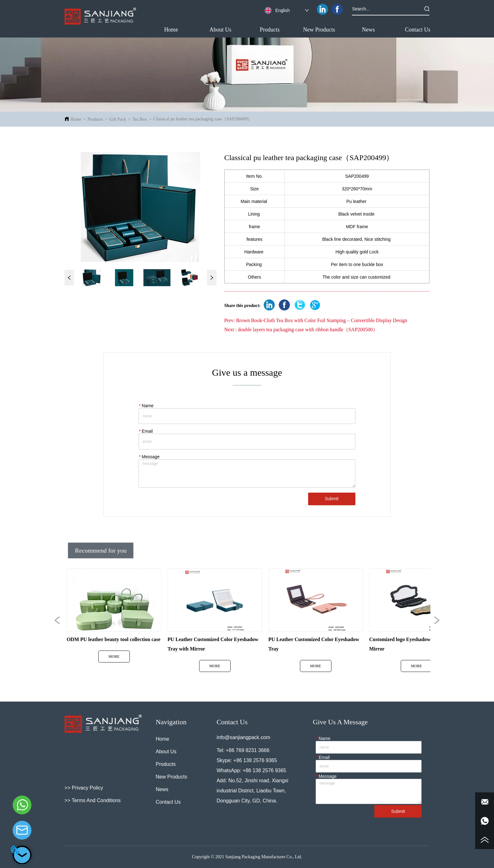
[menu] (295, 30)
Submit (332, 499)
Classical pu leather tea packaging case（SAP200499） (203, 119)
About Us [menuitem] (221, 30)
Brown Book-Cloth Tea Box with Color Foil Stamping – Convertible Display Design (322, 320)
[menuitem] (270, 30)
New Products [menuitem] (319, 30)
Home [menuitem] (171, 30)
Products (95, 119)
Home (76, 119)
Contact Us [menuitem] (418, 30)
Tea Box (140, 119)
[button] (270, 30)
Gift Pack (118, 119)
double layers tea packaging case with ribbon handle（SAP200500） (308, 330)
